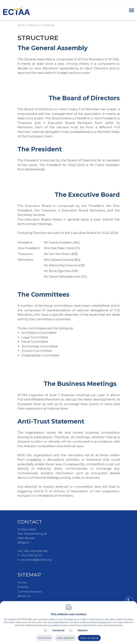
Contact (30, 522)
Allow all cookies (89, 638)
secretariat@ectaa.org (36, 560)
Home (21, 25)
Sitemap (29, 575)
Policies (23, 587)
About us (34, 25)
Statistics (83, 630)
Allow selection (65, 638)
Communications (30, 591)
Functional (58, 630)
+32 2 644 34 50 (31, 555)
